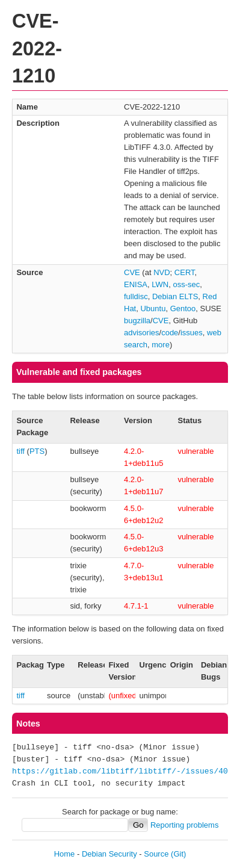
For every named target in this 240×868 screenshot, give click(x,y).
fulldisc (136, 296)
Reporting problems (184, 825)
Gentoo (183, 308)
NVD (162, 272)
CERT (185, 272)
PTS (37, 451)
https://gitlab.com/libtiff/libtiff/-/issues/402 (122, 772)
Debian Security (109, 854)
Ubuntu (153, 308)
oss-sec (186, 284)
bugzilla (137, 321)
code (170, 333)
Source (156, 854)
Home (65, 854)
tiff (20, 451)
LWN (160, 284)
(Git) (178, 854)
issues (192, 333)
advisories (142, 333)
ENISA (136, 284)
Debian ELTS (175, 296)
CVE (132, 272)
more (161, 345)
